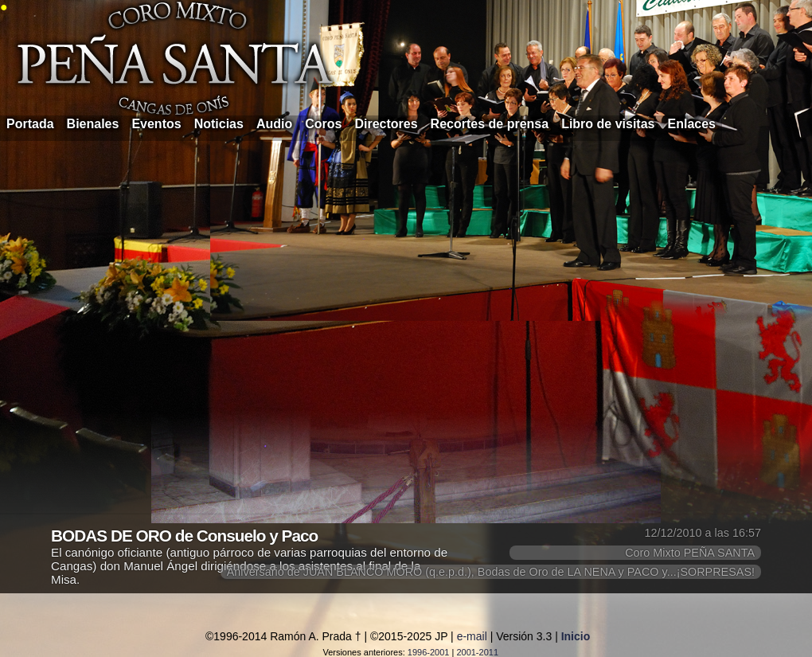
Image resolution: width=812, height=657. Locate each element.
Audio (274, 124)
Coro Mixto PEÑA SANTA (690, 553)
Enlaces (692, 124)
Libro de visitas (608, 124)
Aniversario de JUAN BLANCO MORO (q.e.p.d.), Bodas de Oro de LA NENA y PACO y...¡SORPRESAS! (491, 572)
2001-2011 (477, 652)
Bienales (93, 124)
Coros (323, 124)
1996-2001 (429, 652)
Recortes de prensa (490, 124)
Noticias (219, 124)
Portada (30, 124)
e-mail (472, 636)
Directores (386, 124)
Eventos (156, 124)
